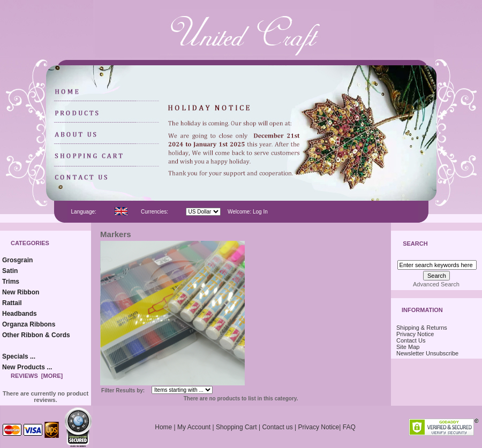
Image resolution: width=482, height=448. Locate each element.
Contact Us (411, 340)
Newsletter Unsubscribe (427, 353)
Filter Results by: (123, 390)
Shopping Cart (236, 427)
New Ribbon (21, 292)
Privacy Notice (415, 334)
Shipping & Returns (422, 328)
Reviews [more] (37, 376)
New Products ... (27, 367)
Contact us (277, 427)
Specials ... (19, 356)
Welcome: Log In (248, 212)
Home (163, 427)
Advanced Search (436, 284)
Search (415, 244)
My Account (194, 427)
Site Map (408, 347)
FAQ (349, 427)
